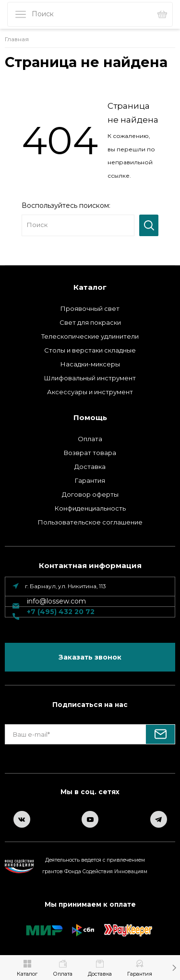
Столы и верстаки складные (90, 350)
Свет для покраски (90, 322)
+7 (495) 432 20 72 (61, 612)
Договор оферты (90, 494)
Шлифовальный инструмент (90, 378)
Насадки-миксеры (90, 364)
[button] (174, 968)
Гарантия (90, 480)
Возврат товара (90, 453)
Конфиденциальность (90, 508)
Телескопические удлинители (90, 336)
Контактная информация (90, 565)
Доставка (90, 467)
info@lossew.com (56, 601)
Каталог (90, 287)
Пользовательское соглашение (90, 522)
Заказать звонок (90, 657)
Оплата (90, 439)
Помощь (90, 417)
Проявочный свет (90, 308)
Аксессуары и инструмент (90, 392)
